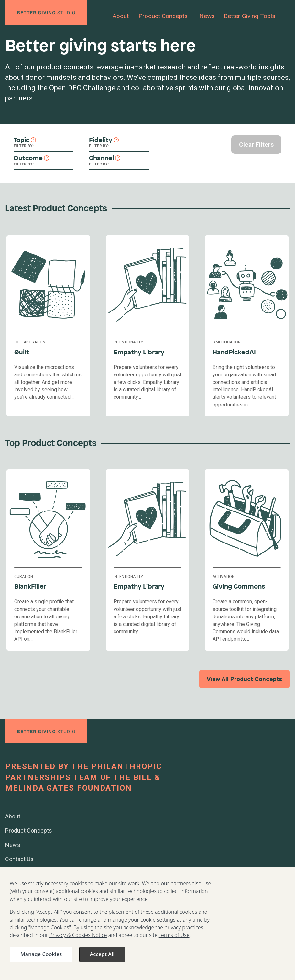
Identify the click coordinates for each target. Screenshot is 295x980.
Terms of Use (174, 942)
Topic (22, 140)
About (121, 16)
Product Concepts (163, 16)
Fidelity (101, 140)
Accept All (102, 961)
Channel (101, 158)
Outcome (28, 158)
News (207, 16)
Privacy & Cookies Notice (78, 942)
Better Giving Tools (250, 16)
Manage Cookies (41, 961)
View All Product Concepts (244, 679)
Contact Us (19, 859)
